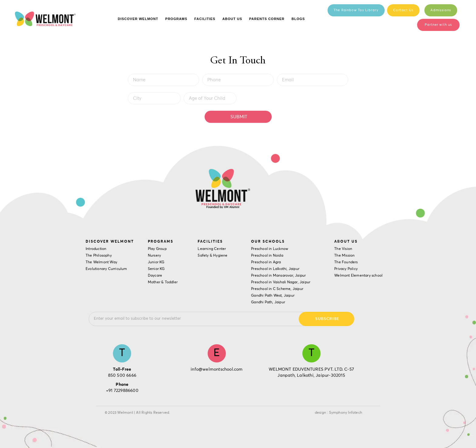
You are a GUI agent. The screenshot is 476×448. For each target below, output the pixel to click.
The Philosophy (99, 256)
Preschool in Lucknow (270, 249)
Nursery (154, 256)
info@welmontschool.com (217, 369)
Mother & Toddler (163, 282)
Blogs (298, 19)
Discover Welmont (138, 19)
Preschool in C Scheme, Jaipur (277, 289)
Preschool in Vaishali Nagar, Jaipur (281, 282)
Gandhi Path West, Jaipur (273, 296)
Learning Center (212, 249)
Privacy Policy (346, 269)
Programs (176, 19)
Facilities (205, 19)
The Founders (346, 262)
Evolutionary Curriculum (106, 269)
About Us (232, 19)
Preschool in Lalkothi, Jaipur (275, 269)
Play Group (157, 249)
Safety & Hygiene (212, 256)
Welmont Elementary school (358, 276)
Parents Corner (267, 19)
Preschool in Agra (266, 262)
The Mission (344, 256)
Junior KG (156, 262)
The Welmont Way (101, 262)
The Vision (343, 249)
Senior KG (156, 269)
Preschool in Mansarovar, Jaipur (278, 276)
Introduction (96, 249)
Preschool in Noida (267, 256)
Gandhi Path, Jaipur (268, 302)
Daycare (155, 276)
